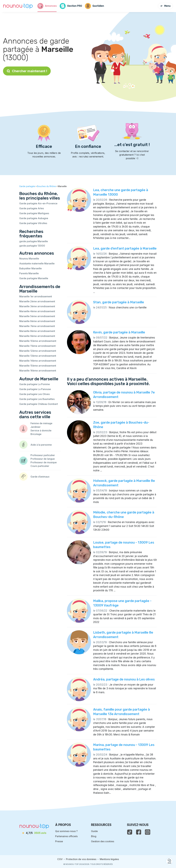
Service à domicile (41, 430)
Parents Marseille (29, 273)
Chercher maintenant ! (27, 71)
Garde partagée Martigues (34, 213)
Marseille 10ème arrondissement (38, 341)
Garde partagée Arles (32, 208)
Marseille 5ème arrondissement (37, 316)
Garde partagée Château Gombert (39, 404)
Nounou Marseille (29, 259)
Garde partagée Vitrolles (33, 223)
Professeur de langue (43, 459)
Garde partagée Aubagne (34, 218)
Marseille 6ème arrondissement (37, 321)
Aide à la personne (41, 445)
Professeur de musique (44, 462)
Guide (94, 831)
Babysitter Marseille (31, 268)
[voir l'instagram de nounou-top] (148, 832)
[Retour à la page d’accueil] (18, 6)
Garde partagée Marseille (34, 278)
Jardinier (36, 427)
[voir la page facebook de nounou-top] (139, 832)
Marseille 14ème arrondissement (38, 361)
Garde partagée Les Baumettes (37, 399)
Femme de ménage (41, 423)
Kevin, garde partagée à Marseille (119, 332)
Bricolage (36, 434)
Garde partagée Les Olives (34, 394)
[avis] (34, 833)
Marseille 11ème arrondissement (37, 346)
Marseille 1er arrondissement (36, 296)
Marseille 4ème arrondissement (37, 311)
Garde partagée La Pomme (35, 384)
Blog (94, 836)
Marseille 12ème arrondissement (38, 351)
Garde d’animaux (40, 477)
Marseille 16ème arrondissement (38, 371)
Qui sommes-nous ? (66, 831)
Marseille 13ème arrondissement (38, 356)
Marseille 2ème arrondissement (37, 301)
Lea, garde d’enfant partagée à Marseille (125, 248)
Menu (165, 6)
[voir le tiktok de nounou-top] (130, 832)
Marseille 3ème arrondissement (37, 306)
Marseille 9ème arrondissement (37, 336)
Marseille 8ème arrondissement (37, 331)
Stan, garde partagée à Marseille (119, 302)
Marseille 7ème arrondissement (37, 326)
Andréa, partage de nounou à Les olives (124, 679)
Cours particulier (40, 466)
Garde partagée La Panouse (35, 389)
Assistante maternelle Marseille (37, 263)
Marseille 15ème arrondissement (38, 366)
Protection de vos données (81, 859)
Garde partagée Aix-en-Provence (38, 203)
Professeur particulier (43, 455)
